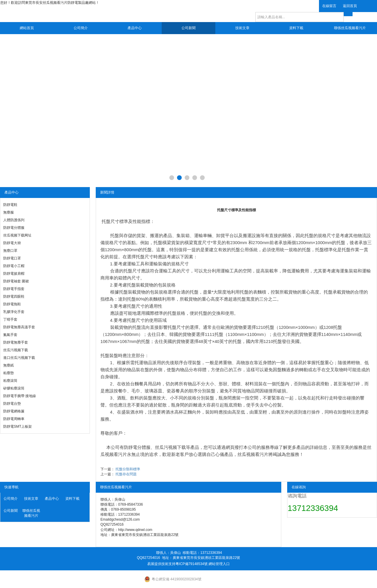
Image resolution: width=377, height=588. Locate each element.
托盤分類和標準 (128, 469)
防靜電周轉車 (14, 419)
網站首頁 (27, 28)
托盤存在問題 (126, 474)
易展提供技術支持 (161, 564)
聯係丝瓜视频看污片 (350, 28)
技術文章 (242, 28)
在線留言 (329, 6)
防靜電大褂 (12, 243)
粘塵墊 (9, 373)
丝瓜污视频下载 (16, 350)
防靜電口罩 (12, 258)
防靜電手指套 (14, 289)
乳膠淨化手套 (14, 312)
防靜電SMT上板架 (18, 427)
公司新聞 (188, 28)
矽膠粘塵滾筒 (14, 388)
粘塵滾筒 (10, 381)
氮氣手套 (10, 335)
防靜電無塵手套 (16, 342)
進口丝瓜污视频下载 (19, 358)
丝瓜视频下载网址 (17, 235)
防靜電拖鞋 (12, 304)
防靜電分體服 (14, 228)
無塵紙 (9, 365)
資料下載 (296, 28)
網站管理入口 (219, 564)
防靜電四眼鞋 (14, 297)
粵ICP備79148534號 (192, 564)
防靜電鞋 (10, 205)
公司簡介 (81, 28)
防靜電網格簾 (14, 411)
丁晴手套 (10, 319)
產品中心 (135, 28)
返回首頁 (350, 6)
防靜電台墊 (12, 404)
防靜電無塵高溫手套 (19, 327)
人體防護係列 (14, 220)
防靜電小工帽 (14, 266)
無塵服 (9, 212)
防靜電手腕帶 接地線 (20, 396)
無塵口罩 (10, 251)
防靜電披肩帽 (14, 274)
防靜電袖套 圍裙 (16, 281)
